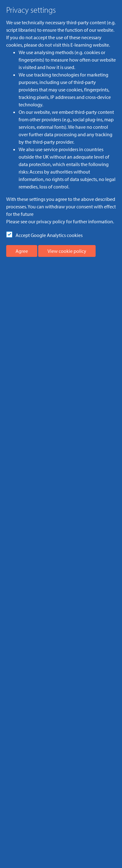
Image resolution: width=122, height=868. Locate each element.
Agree (22, 251)
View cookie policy (67, 251)
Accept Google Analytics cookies (49, 235)
